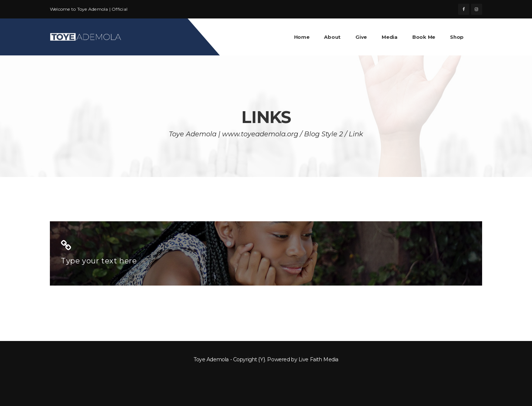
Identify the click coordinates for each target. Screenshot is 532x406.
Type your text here (99, 261)
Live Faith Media (318, 359)
